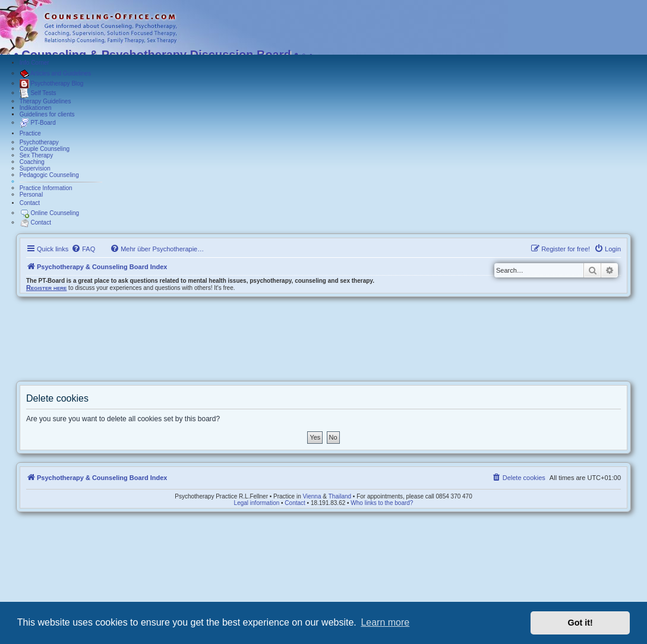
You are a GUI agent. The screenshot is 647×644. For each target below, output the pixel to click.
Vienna (312, 496)
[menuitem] (83, 249)
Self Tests (38, 93)
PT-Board (38, 123)
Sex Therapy (37, 155)
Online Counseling (50, 213)
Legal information (257, 503)
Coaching (32, 162)
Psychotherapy (39, 142)
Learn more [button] (385, 622)
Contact (30, 203)
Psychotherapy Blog (52, 84)
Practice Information (46, 188)
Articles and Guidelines (56, 74)
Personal (31, 195)
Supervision (35, 168)
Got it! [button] (580, 623)
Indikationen (36, 108)
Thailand (340, 496)
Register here (46, 288)
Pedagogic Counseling (49, 175)
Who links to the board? (382, 503)
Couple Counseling (45, 149)
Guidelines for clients (47, 114)
